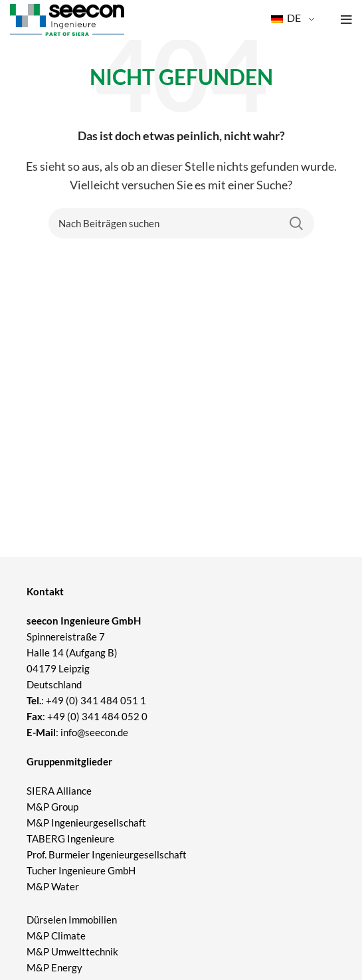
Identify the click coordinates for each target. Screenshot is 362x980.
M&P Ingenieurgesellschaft (86, 823)
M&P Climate (56, 935)
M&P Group (52, 807)
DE (286, 18)
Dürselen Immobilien (72, 920)
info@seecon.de (94, 732)
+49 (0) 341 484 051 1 (96, 700)
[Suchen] (181, 223)
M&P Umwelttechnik (73, 951)
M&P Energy (55, 967)
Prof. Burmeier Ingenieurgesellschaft (107, 854)
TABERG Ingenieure (70, 838)
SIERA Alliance (59, 791)
